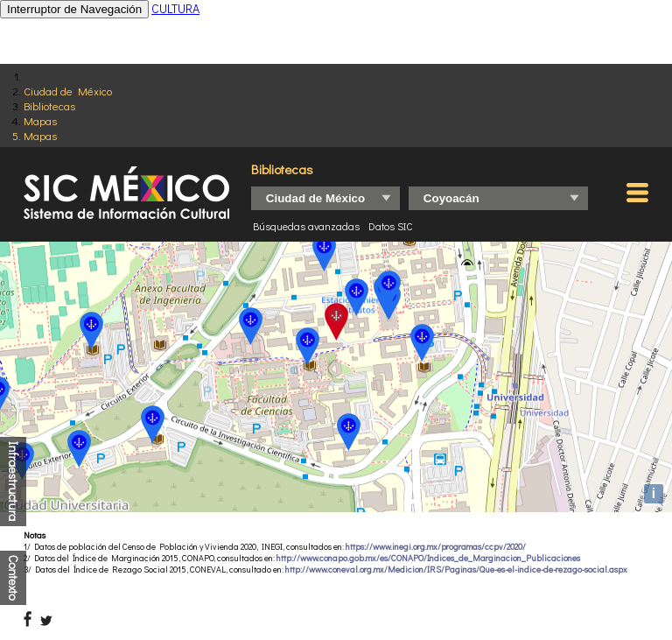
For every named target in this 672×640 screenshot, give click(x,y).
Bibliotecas (49, 105)
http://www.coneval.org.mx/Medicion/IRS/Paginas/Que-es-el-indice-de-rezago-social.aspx (456, 570)
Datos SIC (391, 226)
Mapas (40, 120)
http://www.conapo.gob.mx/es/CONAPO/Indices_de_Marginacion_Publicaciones (428, 558)
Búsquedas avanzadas (306, 226)
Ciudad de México (68, 91)
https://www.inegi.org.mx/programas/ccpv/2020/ (436, 547)
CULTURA (175, 8)
